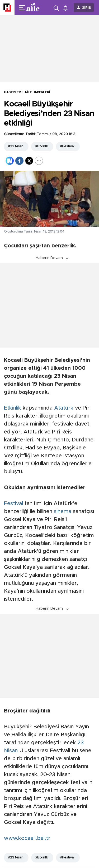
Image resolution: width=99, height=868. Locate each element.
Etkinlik (13, 408)
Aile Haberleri (37, 92)
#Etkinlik (42, 146)
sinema (63, 512)
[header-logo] (35, 7)
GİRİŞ (86, 8)
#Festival (67, 146)
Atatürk (64, 408)
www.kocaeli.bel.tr (27, 838)
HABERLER (12, 92)
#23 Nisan (16, 146)
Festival (13, 504)
